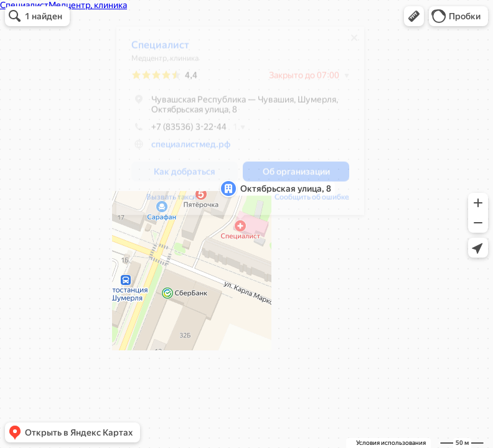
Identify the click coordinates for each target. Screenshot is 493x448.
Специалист (160, 49)
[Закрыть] (354, 42)
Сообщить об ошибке (312, 202)
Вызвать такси (171, 202)
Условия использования (391, 443)
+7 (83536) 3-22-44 (179, 131)
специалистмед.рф (191, 149)
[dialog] (240, 125)
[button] (414, 16)
